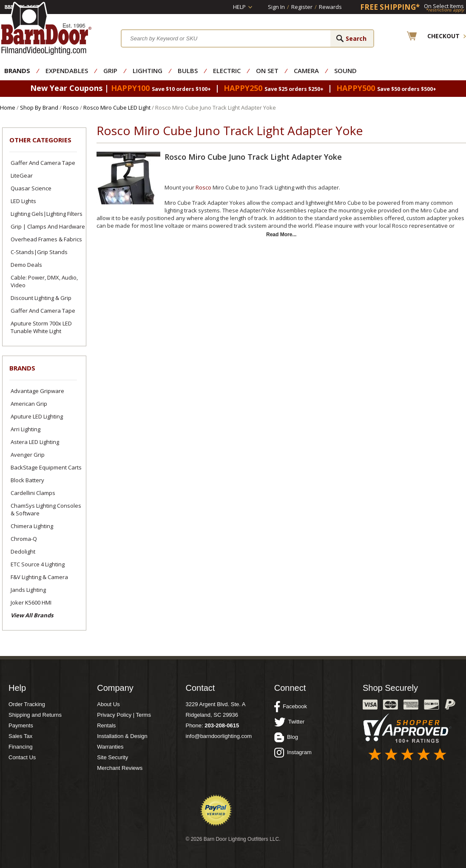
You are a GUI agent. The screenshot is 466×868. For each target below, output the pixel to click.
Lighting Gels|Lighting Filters (47, 214)
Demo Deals (26, 265)
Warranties (110, 747)
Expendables (67, 71)
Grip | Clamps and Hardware (48, 226)
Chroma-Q (24, 539)
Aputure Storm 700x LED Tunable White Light (41, 327)
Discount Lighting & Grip (41, 298)
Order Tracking (27, 704)
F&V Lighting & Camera (39, 577)
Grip (110, 71)
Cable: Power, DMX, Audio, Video (44, 281)
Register (302, 7)
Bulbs (188, 71)
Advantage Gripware (37, 391)
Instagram (293, 752)
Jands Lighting (28, 590)
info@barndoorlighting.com (219, 736)
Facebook (291, 707)
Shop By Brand (39, 107)
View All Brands (32, 615)
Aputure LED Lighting (37, 416)
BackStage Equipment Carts (46, 467)
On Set (267, 71)
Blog (286, 737)
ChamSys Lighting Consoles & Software (46, 509)
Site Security (112, 757)
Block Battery (27, 480)
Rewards (330, 7)
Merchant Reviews (120, 768)
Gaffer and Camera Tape (43, 163)
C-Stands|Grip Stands (39, 252)
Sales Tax (20, 736)
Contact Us (22, 757)
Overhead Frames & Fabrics (46, 239)
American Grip (29, 404)
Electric (227, 71)
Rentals (106, 725)
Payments (21, 725)
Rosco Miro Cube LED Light (117, 107)
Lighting (148, 71)
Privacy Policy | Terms (124, 715)
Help (239, 7)
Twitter (289, 722)
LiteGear (22, 175)
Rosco (71, 107)
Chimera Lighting (32, 526)
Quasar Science (31, 188)
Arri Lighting (26, 429)
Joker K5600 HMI (31, 602)
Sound (345, 71)
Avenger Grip (28, 455)
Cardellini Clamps (33, 493)
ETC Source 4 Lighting (38, 564)
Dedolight (23, 551)
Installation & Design (122, 736)
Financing (20, 747)
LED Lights (23, 201)
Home (8, 107)
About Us (108, 704)
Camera (306, 71)
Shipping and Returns (35, 715)
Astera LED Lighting (35, 442)
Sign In (276, 7)
